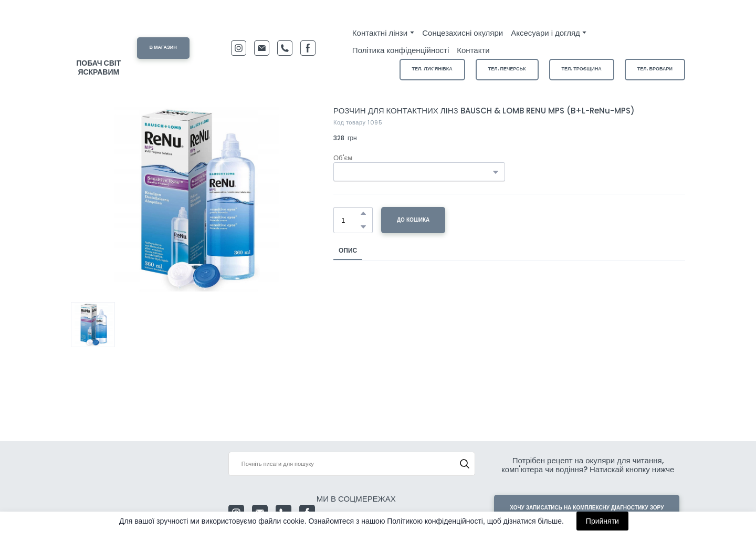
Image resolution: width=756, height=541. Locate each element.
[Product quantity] (350, 220)
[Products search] (352, 464)
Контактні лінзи (380, 33)
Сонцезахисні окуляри (463, 33)
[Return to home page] (99, 38)
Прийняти (602, 521)
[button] (163, 48)
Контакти (473, 50)
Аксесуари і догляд (545, 33)
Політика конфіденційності (401, 50)
